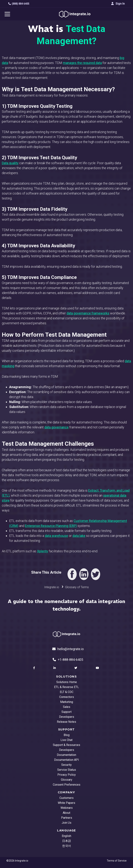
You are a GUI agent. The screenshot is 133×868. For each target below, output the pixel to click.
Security (66, 765)
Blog (67, 735)
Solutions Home (67, 682)
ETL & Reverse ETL (66, 687)
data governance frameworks (88, 313)
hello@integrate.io (68, 649)
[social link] (34, 668)
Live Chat (66, 740)
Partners (67, 818)
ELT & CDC (67, 692)
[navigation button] (7, 14)
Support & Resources (66, 745)
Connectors (67, 697)
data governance (57, 427)
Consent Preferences (67, 785)
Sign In (118, 4)
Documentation (66, 755)
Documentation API (66, 760)
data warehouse (56, 536)
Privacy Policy (67, 775)
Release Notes (66, 722)
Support (66, 712)
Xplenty (43, 551)
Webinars (67, 808)
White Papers (66, 803)
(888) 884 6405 (19, 4)
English (66, 836)
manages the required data (82, 63)
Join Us (66, 823)
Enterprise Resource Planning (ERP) (51, 526)
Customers (66, 798)
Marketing (67, 702)
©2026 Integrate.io (17, 861)
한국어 (67, 846)
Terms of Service (117, 861)
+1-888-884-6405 (68, 660)
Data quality (10, 163)
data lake (79, 536)
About (66, 813)
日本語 (67, 841)
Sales (67, 707)
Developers (67, 717)
